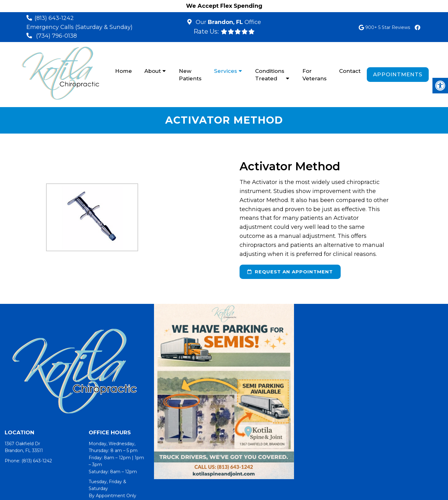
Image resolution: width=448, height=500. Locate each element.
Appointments (398, 74)
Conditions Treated (270, 75)
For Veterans (315, 75)
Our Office (228, 22)
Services (226, 71)
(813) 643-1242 (54, 18)
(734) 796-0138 (56, 36)
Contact (350, 71)
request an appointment (290, 272)
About (153, 71)
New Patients (190, 75)
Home (124, 71)
